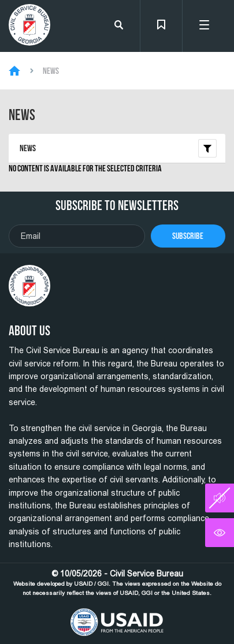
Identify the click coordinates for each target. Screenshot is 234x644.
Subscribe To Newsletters (117, 205)
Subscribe (188, 236)
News (51, 71)
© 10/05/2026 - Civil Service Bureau (117, 583)
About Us (29, 331)
